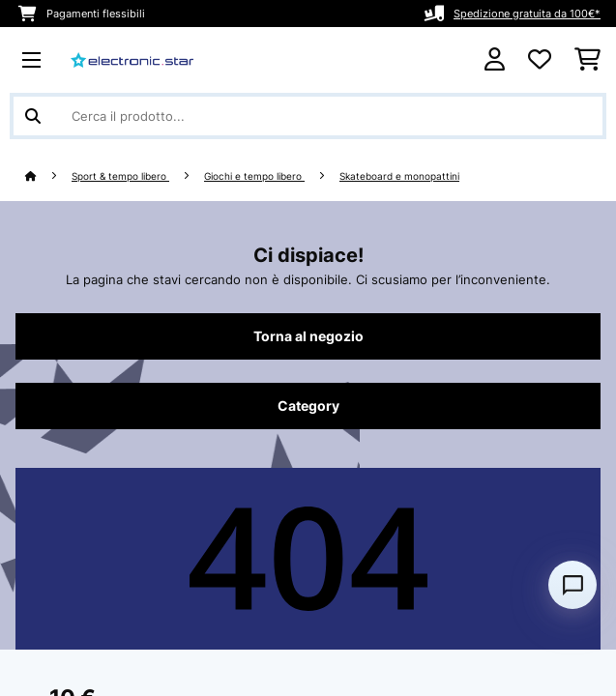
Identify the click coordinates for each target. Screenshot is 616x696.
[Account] (495, 59)
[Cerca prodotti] (308, 116)
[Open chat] (572, 585)
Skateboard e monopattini (399, 176)
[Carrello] (587, 60)
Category (308, 406)
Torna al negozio (308, 336)
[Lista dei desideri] (540, 60)
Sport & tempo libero (120, 176)
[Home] (48, 176)
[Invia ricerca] (33, 116)
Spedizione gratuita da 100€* (527, 14)
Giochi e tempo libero (254, 176)
